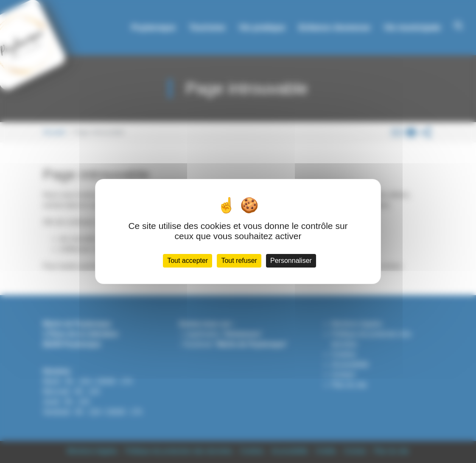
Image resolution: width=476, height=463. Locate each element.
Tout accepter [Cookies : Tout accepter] (188, 261)
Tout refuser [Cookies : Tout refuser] (239, 261)
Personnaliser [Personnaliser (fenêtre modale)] (291, 261)
